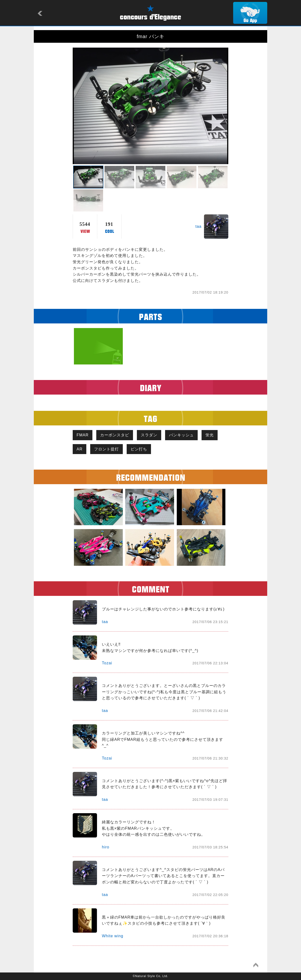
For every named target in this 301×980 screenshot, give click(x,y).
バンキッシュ (181, 435)
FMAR (83, 435)
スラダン (149, 435)
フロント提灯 (106, 449)
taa (199, 226)
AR (80, 449)
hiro (106, 847)
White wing (113, 936)
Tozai (107, 663)
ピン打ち (139, 449)
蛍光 (210, 435)
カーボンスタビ (115, 435)
